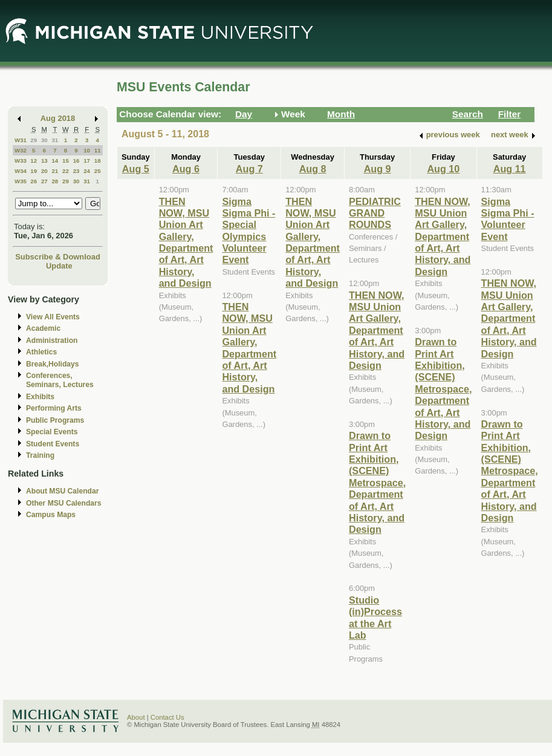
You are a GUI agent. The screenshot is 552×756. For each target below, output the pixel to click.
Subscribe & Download (58, 257)
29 (34, 140)
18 (98, 161)
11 (98, 150)
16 (76, 161)
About (136, 717)
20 (44, 171)
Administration (52, 341)
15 (66, 161)
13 (44, 161)
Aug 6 (186, 169)
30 (44, 140)
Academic (43, 328)
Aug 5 (136, 169)
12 (34, 161)
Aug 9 (378, 169)
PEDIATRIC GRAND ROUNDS (375, 213)
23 (76, 171)
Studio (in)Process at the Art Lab (375, 618)
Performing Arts (54, 408)
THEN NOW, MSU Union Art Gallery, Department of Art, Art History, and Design (186, 243)
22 (66, 171)
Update (59, 266)
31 (55, 140)
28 (55, 181)
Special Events (52, 432)
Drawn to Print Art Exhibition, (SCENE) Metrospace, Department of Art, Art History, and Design (377, 482)
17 (87, 161)
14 (55, 161)
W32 (21, 150)
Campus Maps (51, 515)
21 (55, 171)
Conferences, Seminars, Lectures (60, 380)
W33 (21, 161)
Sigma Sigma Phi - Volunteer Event (508, 219)
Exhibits (40, 397)
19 (34, 171)
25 (98, 171)
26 (34, 181)
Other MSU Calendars (64, 503)
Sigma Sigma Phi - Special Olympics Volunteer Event (248, 231)
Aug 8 (313, 169)
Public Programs (55, 420)
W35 (21, 181)
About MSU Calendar (62, 491)
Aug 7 (249, 169)
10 (87, 150)
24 (87, 171)
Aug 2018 (58, 118)
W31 (21, 140)
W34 (21, 171)
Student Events (53, 444)
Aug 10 (443, 169)
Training (40, 455)
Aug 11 (510, 169)
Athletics (41, 352)
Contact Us (167, 717)
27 (44, 181)
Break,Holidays (53, 364)
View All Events (53, 317)
